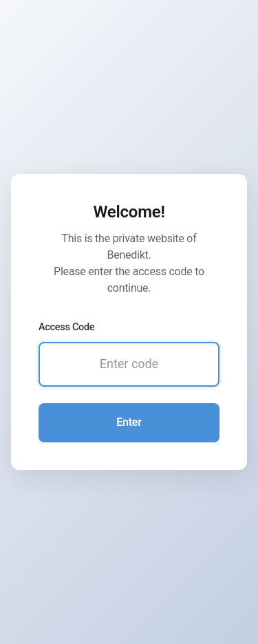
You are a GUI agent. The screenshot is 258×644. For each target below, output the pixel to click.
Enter (129, 422)
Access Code (66, 327)
